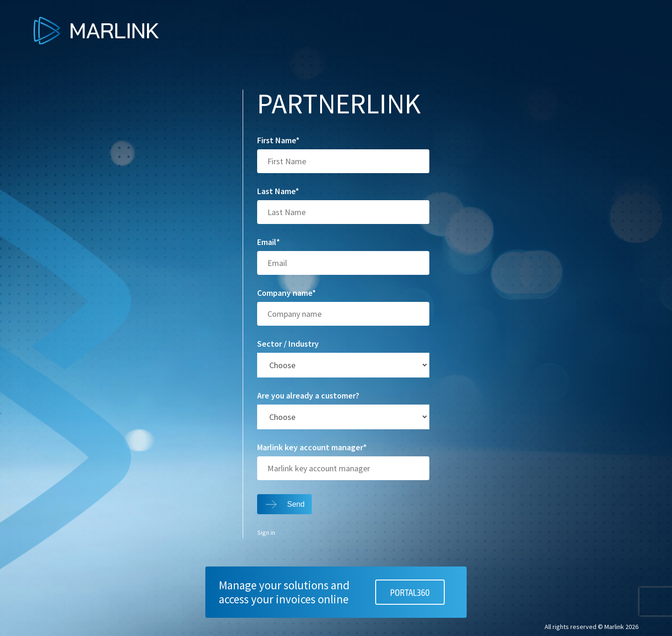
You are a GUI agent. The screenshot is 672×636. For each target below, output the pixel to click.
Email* (269, 242)
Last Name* (278, 191)
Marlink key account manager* (312, 447)
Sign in (266, 533)
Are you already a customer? (308, 396)
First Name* (278, 140)
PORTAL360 (410, 592)
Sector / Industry (288, 344)
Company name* (287, 293)
